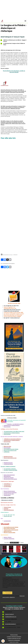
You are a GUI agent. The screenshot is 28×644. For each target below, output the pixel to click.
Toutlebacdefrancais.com (11, 617)
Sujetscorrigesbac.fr (9, 614)
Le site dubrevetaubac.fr (11, 624)
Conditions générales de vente (14, 638)
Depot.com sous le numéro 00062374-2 (14, 597)
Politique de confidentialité (14, 640)
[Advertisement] (14, 154)
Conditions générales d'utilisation (14, 637)
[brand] (2, 21)
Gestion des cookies (14, 642)
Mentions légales (14, 635)
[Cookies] (3, 641)
